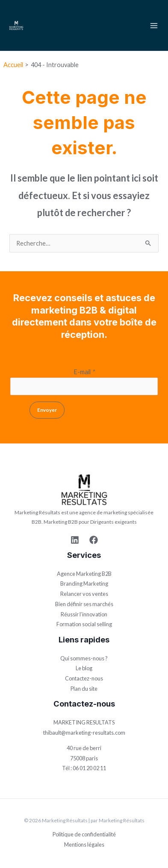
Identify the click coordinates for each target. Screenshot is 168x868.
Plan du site (84, 689)
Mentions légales (84, 845)
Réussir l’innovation (84, 614)
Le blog (84, 668)
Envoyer (47, 410)
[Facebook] (94, 540)
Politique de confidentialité (84, 834)
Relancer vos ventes (84, 594)
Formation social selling (84, 624)
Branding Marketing (84, 584)
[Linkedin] (75, 540)
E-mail (84, 372)
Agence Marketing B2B (84, 574)
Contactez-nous (84, 678)
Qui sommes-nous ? (84, 658)
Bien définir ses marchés (84, 604)
